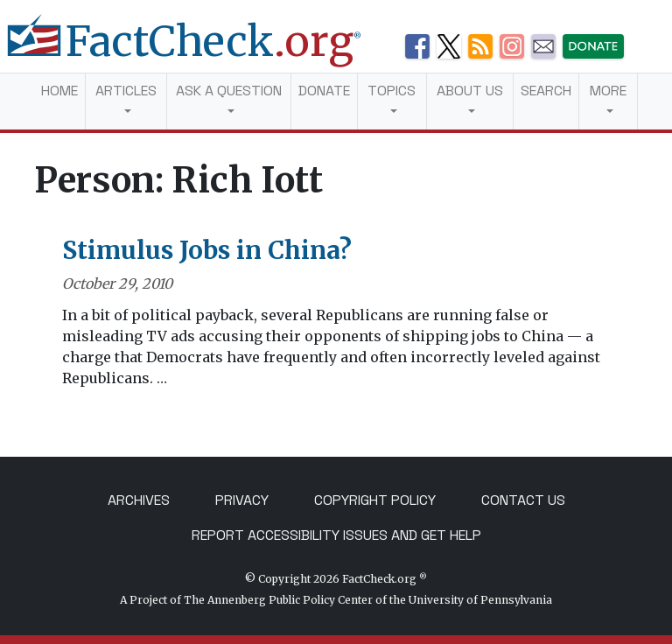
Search (546, 91)
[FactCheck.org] (198, 51)
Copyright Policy (375, 500)
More (608, 91)
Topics (392, 91)
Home (59, 91)
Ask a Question (229, 91)
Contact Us (523, 500)
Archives (139, 500)
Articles (126, 91)
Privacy (242, 500)
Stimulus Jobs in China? (207, 250)
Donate (324, 91)
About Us (470, 91)
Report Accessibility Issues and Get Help (336, 535)
